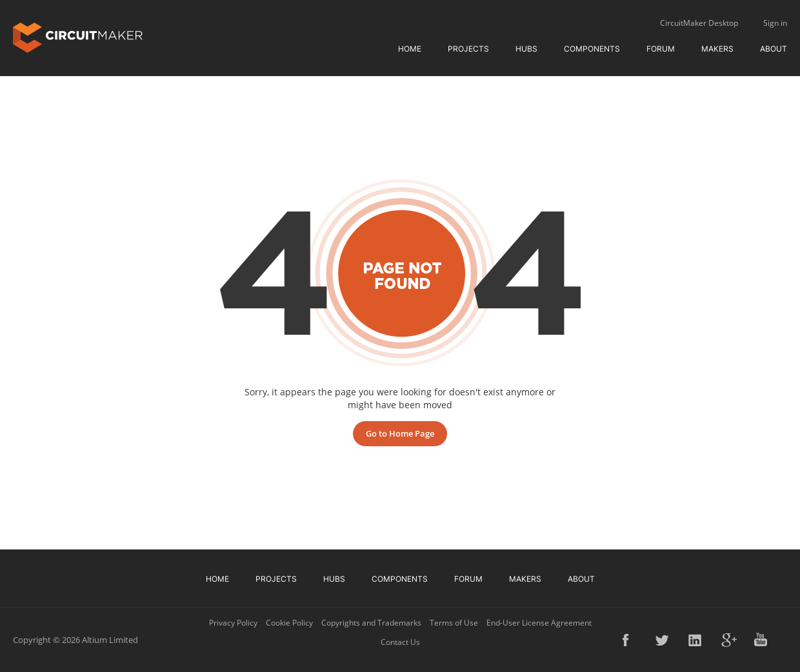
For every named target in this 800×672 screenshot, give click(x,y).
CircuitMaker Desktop (699, 23)
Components (592, 49)
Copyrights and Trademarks (371, 623)
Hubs (526, 49)
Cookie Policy (289, 623)
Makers (717, 49)
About (774, 49)
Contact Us (400, 642)
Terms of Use (454, 623)
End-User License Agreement (539, 623)
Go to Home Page (400, 433)
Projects (468, 49)
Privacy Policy (233, 623)
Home (410, 49)
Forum (661, 49)
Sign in (775, 23)
